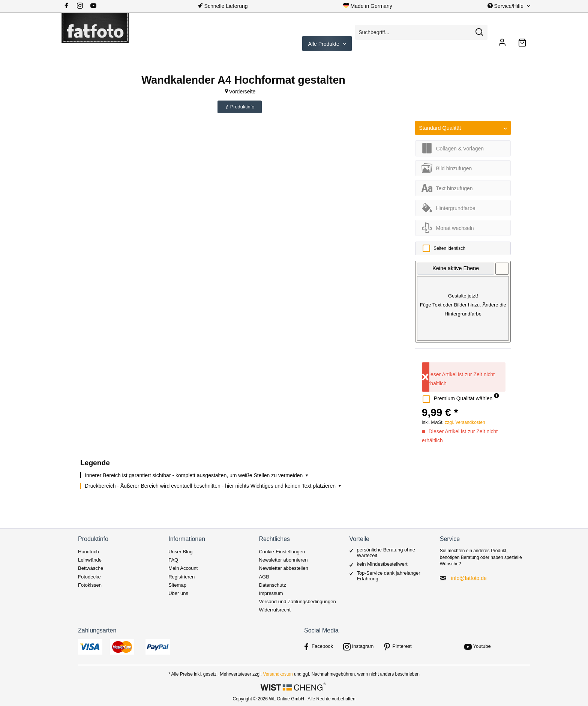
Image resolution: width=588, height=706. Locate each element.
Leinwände (90, 560)
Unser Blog (180, 552)
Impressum (271, 593)
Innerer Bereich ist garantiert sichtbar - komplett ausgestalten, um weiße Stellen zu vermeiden (197, 475)
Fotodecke (89, 577)
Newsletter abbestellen (283, 568)
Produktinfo (240, 107)
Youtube (482, 646)
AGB (264, 577)
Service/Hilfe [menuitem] (506, 6)
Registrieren (181, 577)
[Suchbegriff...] (421, 32)
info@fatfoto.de (469, 578)
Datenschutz (272, 585)
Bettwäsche (91, 568)
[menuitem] (83, 6)
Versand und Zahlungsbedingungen (297, 602)
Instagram (363, 646)
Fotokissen (90, 585)
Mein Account (183, 568)
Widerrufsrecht (275, 610)
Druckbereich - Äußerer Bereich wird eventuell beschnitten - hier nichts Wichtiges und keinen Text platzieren (214, 486)
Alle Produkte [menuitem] (325, 44)
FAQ (173, 560)
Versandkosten (278, 674)
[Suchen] (479, 32)
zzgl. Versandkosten (465, 422)
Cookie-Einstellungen (282, 552)
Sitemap (177, 585)
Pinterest (402, 646)
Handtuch (88, 552)
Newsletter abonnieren (283, 560)
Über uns (178, 593)
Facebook (322, 646)
